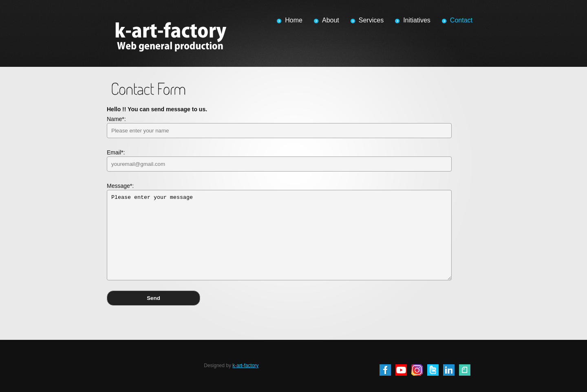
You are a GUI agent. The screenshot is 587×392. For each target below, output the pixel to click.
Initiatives (417, 20)
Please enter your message (279, 235)
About (331, 20)
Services (371, 20)
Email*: (279, 160)
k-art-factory (245, 366)
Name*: (279, 127)
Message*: (279, 231)
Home (294, 20)
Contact (461, 20)
